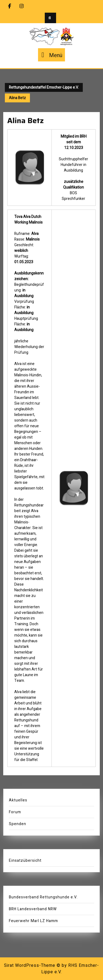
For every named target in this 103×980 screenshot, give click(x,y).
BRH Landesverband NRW (33, 909)
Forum (15, 812)
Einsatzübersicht (25, 861)
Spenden (18, 824)
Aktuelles (18, 800)
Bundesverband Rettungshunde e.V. (43, 897)
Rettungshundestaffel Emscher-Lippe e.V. (44, 87)
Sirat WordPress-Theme (30, 965)
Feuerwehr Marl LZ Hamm (33, 921)
